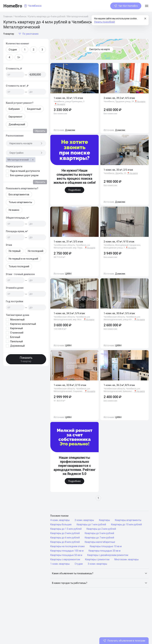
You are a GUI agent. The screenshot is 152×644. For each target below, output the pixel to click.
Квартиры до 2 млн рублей (101, 529)
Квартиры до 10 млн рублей (126, 524)
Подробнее (74, 190)
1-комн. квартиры (60, 564)
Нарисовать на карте (26, 143)
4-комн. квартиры (60, 520)
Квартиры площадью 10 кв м (106, 546)
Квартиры (104, 520)
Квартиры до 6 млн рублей (65, 538)
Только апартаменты (20, 202)
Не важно (14, 210)
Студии (79, 564)
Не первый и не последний (23, 259)
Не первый (15, 251)
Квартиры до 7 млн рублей (99, 538)
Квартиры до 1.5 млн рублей (66, 529)
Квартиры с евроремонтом (65, 559)
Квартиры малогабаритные (100, 542)
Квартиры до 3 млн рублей (65, 533)
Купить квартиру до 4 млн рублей (47, 16)
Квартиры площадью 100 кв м (67, 551)
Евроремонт (16, 117)
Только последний (19, 266)
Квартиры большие (61, 524)
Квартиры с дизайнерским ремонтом (108, 555)
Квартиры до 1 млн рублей (91, 524)
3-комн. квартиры (97, 564)
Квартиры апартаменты (128, 520)
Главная (8, 16)
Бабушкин (14, 109)
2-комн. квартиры (84, 520)
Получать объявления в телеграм (124, 641)
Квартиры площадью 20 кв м (105, 551)
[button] (99, 573)
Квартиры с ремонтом (97, 559)
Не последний (36, 251)
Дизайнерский (17, 124)
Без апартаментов (19, 194)
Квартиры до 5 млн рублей (99, 533)
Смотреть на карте (100, 49)
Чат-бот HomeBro (126, 6)
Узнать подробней (104, 22)
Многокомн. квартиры (126, 559)
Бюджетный (34, 109)
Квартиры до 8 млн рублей (65, 542)
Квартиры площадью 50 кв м (66, 555)
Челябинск (20, 16)
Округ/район (26, 153)
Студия (13, 50)
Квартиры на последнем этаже (68, 546)
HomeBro (13, 6)
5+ (19, 57)
